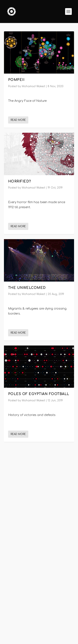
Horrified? (20, 181)
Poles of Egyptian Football (39, 394)
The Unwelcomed (27, 288)
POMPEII (16, 80)
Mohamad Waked (33, 86)
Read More (18, 120)
